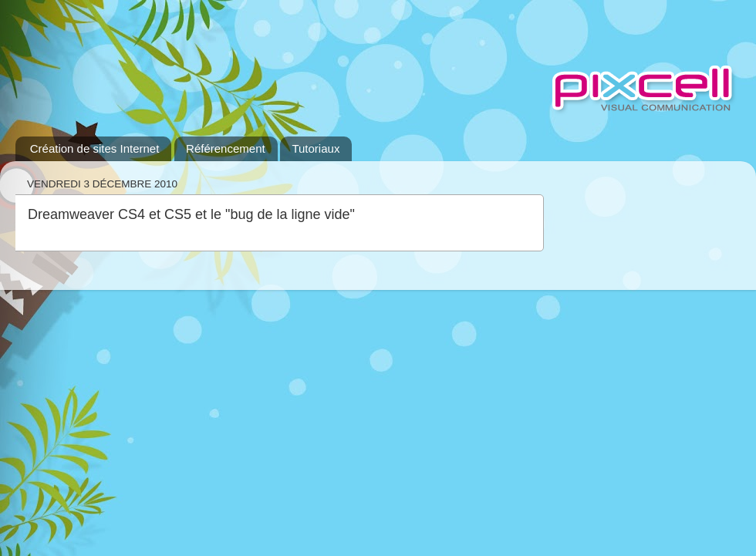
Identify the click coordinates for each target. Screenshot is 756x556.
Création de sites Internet (95, 148)
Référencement (226, 148)
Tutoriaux (316, 148)
